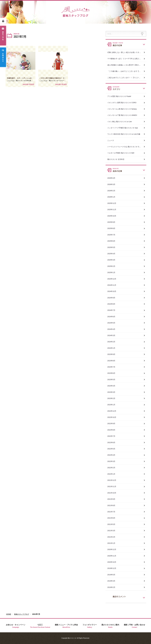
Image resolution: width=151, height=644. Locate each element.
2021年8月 (113, 505)
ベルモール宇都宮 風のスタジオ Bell (121, 153)
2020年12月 (113, 549)
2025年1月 (113, 272)
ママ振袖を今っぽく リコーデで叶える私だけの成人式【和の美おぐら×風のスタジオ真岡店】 (127, 59)
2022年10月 (113, 417)
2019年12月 (113, 568)
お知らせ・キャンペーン (16, 626)
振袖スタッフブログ (22, 614)
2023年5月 (113, 380)
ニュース (111, 140)
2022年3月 (113, 461)
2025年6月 (113, 241)
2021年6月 (113, 518)
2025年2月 (113, 266)
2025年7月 (113, 235)
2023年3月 (113, 392)
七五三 (40, 626)
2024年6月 (113, 317)
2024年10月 (113, 291)
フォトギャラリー (90, 626)
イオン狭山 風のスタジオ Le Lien (120, 122)
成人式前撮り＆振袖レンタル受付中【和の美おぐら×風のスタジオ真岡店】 (127, 65)
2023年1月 (113, 405)
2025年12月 (113, 203)
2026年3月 (113, 184)
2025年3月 (113, 260)
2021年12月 (113, 480)
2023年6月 (113, 373)
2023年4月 (113, 386)
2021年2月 (113, 537)
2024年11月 (113, 285)
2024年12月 (113, 279)
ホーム (3, 21)
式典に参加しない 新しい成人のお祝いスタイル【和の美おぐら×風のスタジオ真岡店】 (127, 52)
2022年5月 (113, 449)
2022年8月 (113, 430)
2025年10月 (113, 216)
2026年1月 (113, 197)
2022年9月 (113, 424)
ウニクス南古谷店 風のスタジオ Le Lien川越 (124, 134)
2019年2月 (113, 587)
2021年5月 (113, 524)
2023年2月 (113, 398)
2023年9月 (113, 354)
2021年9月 (113, 499)
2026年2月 (113, 191)
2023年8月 (113, 361)
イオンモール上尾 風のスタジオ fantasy (122, 109)
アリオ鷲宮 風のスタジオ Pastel (119, 96)
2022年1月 (113, 474)
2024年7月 (113, 310)
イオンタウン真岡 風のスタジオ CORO (122, 103)
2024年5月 (113, 323)
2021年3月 (113, 531)
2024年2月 (113, 342)
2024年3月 (113, 335)
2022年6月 (113, 442)
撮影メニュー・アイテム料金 (66, 626)
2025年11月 (113, 210)
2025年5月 (113, 247)
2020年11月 (113, 556)
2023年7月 (113, 367)
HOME (9, 614)
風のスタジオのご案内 (110, 626)
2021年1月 (113, 543)
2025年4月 (113, 254)
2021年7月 (113, 512)
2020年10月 (113, 562)
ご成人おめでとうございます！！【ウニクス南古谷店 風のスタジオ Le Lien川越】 (127, 78)
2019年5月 (113, 575)
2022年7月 (113, 436)
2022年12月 (113, 411)
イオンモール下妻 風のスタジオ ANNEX (122, 115)
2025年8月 (113, 228)
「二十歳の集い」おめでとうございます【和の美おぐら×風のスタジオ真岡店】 (127, 71)
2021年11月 (113, 486)
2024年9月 (113, 298)
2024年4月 (113, 329)
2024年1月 (113, 348)
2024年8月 (113, 304)
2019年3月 (113, 581)
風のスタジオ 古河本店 (116, 159)
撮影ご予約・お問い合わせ (134, 626)
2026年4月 (113, 178)
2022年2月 (113, 468)
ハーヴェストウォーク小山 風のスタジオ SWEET (126, 147)
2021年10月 (113, 493)
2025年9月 (113, 222)
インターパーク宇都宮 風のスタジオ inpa (123, 128)
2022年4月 (113, 455)
